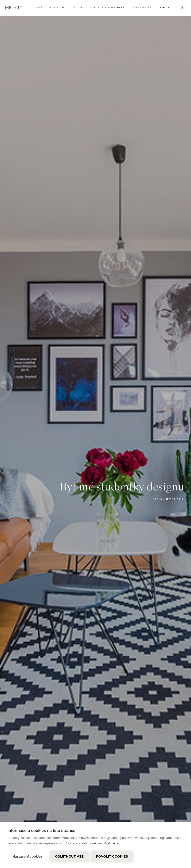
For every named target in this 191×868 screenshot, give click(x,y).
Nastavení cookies (27, 856)
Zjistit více (111, 843)
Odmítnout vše (69, 856)
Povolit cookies (112, 856)
